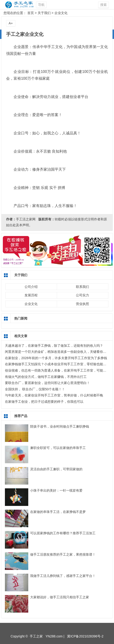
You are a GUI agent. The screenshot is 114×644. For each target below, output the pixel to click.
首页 (31, 13)
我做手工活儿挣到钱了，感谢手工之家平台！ (63, 576)
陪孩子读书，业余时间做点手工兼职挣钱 (60, 426)
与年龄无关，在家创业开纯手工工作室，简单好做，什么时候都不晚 (54, 395)
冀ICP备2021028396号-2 (85, 636)
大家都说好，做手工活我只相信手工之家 (60, 597)
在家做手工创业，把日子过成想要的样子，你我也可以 (44, 402)
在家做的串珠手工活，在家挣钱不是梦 (58, 512)
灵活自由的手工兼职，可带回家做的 (56, 469)
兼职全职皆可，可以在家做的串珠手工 (58, 448)
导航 (41, 5)
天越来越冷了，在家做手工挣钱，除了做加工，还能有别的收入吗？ (54, 346)
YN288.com (54, 636)
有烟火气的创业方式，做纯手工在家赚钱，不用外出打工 (46, 377)
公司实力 (82, 295)
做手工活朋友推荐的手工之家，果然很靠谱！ (63, 554)
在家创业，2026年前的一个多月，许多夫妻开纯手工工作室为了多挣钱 (56, 358)
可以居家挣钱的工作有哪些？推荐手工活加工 (63, 533)
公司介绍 (31, 287)
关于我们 (44, 13)
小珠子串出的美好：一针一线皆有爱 (56, 490)
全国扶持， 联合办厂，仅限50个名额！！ (35, 389)
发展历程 (31, 295)
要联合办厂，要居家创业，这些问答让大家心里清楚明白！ (47, 383)
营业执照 (82, 304)
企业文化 (61, 13)
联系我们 (82, 287)
